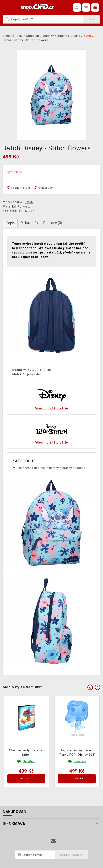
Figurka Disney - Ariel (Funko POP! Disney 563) (77, 752)
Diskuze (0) (29, 223)
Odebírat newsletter (72, 855)
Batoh (29, 202)
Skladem (29, 761)
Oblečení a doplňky (32, 468)
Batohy (80, 468)
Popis (10, 223)
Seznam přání (19, 188)
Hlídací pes (43, 188)
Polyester (25, 207)
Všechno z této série (52, 408)
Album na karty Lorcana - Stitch (26, 752)
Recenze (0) (53, 223)
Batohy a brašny (60, 468)
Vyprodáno (15, 172)
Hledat (92, 19)
